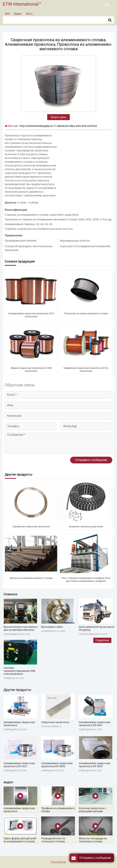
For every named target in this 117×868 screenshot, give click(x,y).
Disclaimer (59, 862)
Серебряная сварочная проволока (31, 527)
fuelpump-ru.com (14, 678)
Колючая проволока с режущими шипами (92, 810)
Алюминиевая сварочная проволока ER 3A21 (19, 765)
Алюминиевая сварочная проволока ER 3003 (95, 765)
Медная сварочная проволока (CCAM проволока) (31, 370)
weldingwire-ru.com (15, 729)
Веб (7, 14)
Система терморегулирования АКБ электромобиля (19, 671)
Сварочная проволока (55, 722)
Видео (18, 14)
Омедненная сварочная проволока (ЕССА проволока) (86, 370)
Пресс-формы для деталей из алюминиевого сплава (20, 840)
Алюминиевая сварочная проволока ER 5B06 (57, 765)
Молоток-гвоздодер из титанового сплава (93, 840)
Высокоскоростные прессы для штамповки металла (21, 628)
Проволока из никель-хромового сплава (86, 314)
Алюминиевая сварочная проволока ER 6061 (95, 724)
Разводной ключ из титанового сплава (53, 840)
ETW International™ (22, 4)
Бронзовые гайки (52, 627)
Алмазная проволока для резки (86, 527)
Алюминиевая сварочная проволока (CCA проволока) (31, 315)
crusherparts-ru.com (53, 631)
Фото (29, 14)
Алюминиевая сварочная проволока (19, 724)
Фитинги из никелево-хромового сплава (31, 578)
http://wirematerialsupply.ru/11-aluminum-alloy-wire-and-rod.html (58, 126)
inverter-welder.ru (51, 726)
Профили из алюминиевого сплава (58, 810)
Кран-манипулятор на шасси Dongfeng (96, 628)
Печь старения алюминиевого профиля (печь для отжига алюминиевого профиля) (86, 580)
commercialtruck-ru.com (93, 634)
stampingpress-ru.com (17, 634)
